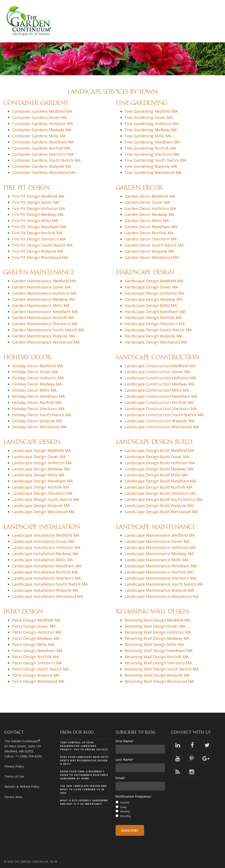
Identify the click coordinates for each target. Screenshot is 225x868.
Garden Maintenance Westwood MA (46, 342)
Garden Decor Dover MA (147, 202)
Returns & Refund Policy (22, 786)
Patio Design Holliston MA (37, 632)
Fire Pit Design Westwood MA (40, 257)
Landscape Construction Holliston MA (160, 378)
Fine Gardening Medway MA (151, 130)
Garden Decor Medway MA (149, 214)
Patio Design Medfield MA (36, 620)
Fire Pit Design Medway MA (38, 214)
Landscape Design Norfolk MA (41, 487)
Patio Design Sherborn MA (37, 663)
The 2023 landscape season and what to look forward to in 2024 (83, 789)
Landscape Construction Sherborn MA (161, 409)
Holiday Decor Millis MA (34, 390)
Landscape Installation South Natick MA (50, 584)
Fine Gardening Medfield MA (151, 111)
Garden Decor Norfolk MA (149, 233)
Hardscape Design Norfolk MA (153, 317)
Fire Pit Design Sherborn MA (39, 239)
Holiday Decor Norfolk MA (37, 402)
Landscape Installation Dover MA (43, 541)
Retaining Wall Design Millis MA (154, 644)
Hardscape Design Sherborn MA (155, 324)
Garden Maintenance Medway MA (44, 299)
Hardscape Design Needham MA (155, 312)
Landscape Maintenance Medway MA (159, 554)
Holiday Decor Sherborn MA (38, 409)
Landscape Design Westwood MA (43, 512)
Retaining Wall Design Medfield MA (157, 620)
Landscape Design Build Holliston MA (160, 463)
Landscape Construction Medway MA (159, 384)
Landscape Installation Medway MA (45, 554)
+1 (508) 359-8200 (28, 756)
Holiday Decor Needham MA (38, 396)
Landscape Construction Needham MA (161, 396)
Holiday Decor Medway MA (37, 384)
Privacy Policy (14, 766)
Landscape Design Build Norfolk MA (158, 487)
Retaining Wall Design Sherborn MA (158, 663)
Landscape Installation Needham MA (47, 566)
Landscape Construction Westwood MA (162, 427)
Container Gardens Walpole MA (42, 166)
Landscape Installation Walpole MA (45, 590)
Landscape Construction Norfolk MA (159, 402)
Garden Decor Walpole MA (149, 251)
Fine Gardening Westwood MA (153, 172)
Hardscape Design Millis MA (151, 305)
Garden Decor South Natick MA (154, 245)
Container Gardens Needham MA (43, 142)
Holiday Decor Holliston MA (38, 378)
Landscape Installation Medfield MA (46, 535)
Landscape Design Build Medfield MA (159, 450)
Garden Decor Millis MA (147, 221)
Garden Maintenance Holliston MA (44, 293)
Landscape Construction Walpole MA (159, 421)
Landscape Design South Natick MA (46, 499)
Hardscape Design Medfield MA (154, 281)
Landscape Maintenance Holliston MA (160, 547)
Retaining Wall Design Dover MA (155, 626)
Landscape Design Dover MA (39, 457)
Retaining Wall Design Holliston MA (158, 632)
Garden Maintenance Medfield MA (44, 281)
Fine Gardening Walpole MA (151, 166)
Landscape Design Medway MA (41, 469)
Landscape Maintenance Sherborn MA (160, 578)
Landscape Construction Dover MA (157, 372)
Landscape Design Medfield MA (41, 450)
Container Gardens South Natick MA (46, 160)
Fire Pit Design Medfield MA (38, 196)
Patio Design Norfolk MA (35, 657)
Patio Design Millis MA (33, 644)
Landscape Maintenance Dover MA (157, 541)
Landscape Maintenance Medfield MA (160, 535)
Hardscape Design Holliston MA (154, 293)
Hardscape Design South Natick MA (158, 330)
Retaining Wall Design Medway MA (157, 638)
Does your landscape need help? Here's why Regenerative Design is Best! (84, 760)
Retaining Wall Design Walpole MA (157, 675)
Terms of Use (14, 776)
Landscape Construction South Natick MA (164, 415)
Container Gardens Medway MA (42, 130)
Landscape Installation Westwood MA (48, 596)
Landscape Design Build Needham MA (160, 481)
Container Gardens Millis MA (39, 136)
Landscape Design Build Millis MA (156, 475)
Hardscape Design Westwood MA (156, 342)
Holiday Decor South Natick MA (42, 415)
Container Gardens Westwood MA (44, 172)
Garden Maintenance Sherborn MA (45, 324)
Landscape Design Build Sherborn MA (160, 493)
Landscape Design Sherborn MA (42, 493)
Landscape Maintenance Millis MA (156, 560)
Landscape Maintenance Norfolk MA (159, 572)
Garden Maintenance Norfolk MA (43, 317)
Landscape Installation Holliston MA (46, 547)
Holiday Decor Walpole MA (37, 421)
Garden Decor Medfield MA (150, 196)
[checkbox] (140, 810)
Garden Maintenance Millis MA (41, 305)
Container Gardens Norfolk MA (41, 148)
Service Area (13, 797)
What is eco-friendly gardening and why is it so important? (84, 802)
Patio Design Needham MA (37, 651)
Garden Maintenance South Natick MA (48, 330)
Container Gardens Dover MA (40, 117)
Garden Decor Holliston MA (150, 208)
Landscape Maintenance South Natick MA (164, 584)
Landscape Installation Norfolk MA (45, 572)
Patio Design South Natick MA (40, 669)
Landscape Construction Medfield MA (160, 366)
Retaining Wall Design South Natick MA (162, 669)
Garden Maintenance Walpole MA (44, 336)
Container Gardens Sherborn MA (43, 154)
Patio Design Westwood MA (38, 681)
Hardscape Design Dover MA (151, 287)
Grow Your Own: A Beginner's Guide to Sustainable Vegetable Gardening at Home (84, 775)
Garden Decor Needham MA (151, 227)
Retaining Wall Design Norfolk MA (157, 657)
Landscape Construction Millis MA (157, 390)
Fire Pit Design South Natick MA (42, 245)
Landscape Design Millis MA (38, 475)
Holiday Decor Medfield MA (37, 366)
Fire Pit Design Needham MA (39, 227)
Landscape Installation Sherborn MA (46, 578)
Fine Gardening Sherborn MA (152, 154)
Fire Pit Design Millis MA (35, 221)
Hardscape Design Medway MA (153, 299)
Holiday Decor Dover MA (35, 372)
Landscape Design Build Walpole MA (159, 506)
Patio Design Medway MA (36, 638)
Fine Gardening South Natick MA (155, 160)
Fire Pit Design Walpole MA (38, 251)
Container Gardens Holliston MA (43, 124)
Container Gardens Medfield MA (42, 111)
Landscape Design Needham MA (42, 481)
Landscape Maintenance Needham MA (161, 566)
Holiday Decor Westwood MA (39, 427)
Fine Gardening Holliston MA (152, 124)
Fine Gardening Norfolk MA (150, 148)
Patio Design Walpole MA (36, 675)
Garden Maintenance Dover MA (41, 287)
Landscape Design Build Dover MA (157, 457)
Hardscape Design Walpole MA (153, 336)
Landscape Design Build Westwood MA (161, 512)
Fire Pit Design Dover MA (36, 202)
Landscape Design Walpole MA (41, 506)
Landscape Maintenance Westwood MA (161, 596)
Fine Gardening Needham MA (152, 142)
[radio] (140, 803)
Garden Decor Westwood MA (152, 257)
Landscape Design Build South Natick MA (163, 499)
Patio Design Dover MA (34, 626)
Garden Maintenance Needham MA (45, 312)
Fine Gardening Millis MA (148, 136)
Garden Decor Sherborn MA (151, 239)
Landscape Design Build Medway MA (159, 469)
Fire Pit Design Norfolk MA (37, 233)
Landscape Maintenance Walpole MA (159, 590)
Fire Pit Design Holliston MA (39, 208)
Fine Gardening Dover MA (149, 117)
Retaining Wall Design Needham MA (158, 651)
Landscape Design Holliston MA (42, 463)
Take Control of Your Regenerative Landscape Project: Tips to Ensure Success (84, 746)
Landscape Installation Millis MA (43, 560)
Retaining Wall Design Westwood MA (159, 681)
